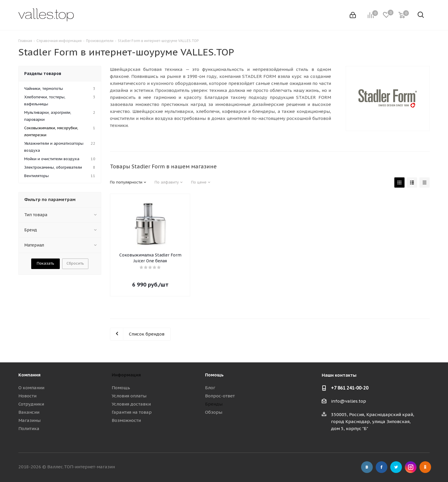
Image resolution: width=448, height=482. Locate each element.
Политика (29, 428)
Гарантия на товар (132, 412)
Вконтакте (367, 467)
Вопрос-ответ (220, 396)
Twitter (396, 467)
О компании (31, 388)
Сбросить (75, 263)
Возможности (126, 420)
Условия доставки (131, 404)
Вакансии (29, 412)
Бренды (214, 404)
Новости (27, 396)
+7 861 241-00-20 (350, 388)
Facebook (381, 467)
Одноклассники (425, 467)
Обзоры (214, 412)
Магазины (29, 420)
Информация (126, 375)
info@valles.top (349, 401)
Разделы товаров (43, 74)
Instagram (411, 467)
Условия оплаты (129, 396)
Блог (210, 388)
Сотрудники (31, 404)
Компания (29, 375)
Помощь (121, 388)
